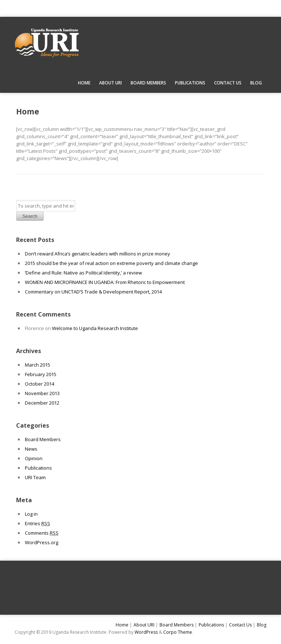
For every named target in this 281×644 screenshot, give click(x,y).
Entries (38, 523)
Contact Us (228, 83)
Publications (190, 83)
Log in (31, 514)
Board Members (148, 83)
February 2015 (41, 374)
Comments (42, 533)
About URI (110, 83)
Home (84, 83)
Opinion (34, 458)
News (31, 449)
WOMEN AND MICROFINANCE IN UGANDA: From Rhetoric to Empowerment (105, 282)
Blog (256, 83)
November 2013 (42, 393)
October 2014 (40, 384)
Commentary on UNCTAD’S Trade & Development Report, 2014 (93, 292)
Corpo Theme (178, 632)
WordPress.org (42, 542)
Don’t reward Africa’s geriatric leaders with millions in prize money (98, 254)
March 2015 (38, 365)
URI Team (35, 477)
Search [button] (30, 216)
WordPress (146, 632)
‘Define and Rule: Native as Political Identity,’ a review (83, 273)
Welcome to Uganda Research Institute (95, 328)
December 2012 (42, 403)
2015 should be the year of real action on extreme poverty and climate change (111, 263)
